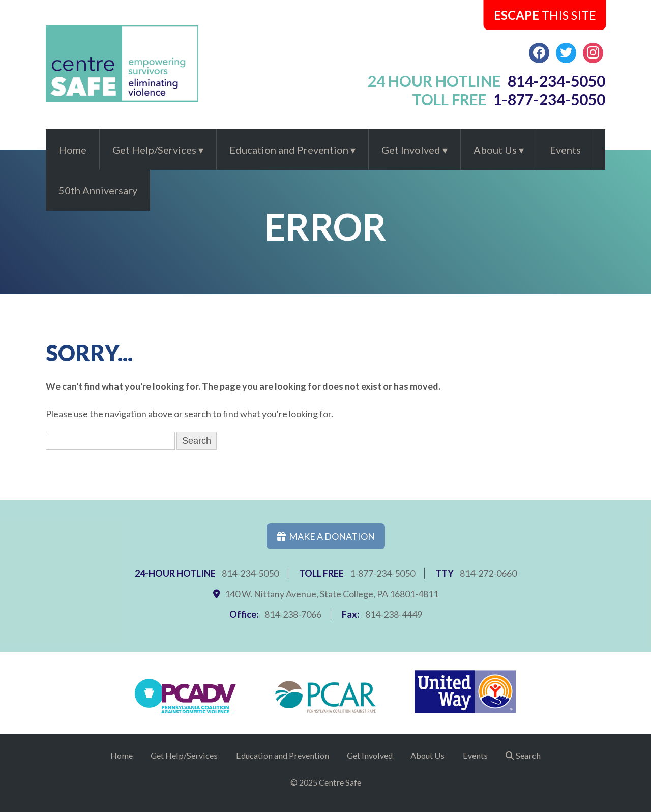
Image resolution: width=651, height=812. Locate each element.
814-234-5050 (250, 573)
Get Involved (411, 150)
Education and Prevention (289, 150)
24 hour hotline (487, 81)
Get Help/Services (154, 150)
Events (565, 150)
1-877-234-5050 (382, 573)
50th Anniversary (98, 190)
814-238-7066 (293, 614)
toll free (509, 99)
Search (528, 755)
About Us (495, 150)
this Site (545, 15)
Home (72, 150)
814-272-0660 (488, 573)
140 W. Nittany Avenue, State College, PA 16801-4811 (332, 594)
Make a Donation (326, 536)
